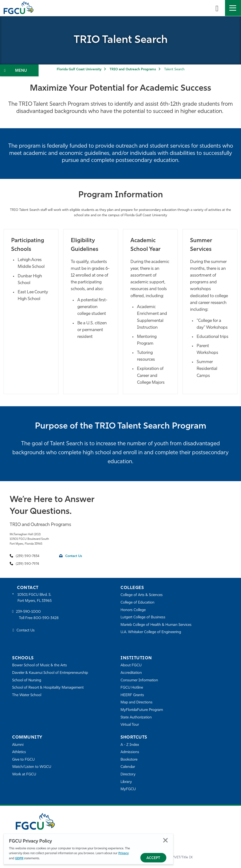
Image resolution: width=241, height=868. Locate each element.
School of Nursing (27, 681)
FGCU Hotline (132, 688)
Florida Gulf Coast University (79, 69)
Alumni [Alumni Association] (18, 745)
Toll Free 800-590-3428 (39, 618)
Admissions (130, 752)
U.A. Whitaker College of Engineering (151, 632)
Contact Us (74, 556)
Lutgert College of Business (143, 617)
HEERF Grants (132, 695)
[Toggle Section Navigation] (19, 70)
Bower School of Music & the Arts (40, 665)
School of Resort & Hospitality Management (48, 688)
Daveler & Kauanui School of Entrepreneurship (50, 673)
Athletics (19, 752)
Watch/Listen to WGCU (32, 767)
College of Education (137, 603)
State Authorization (136, 718)
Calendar (128, 767)
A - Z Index (130, 745)
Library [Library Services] (126, 782)
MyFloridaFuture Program (142, 710)
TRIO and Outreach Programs (133, 69)
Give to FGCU (23, 760)
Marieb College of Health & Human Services (156, 625)
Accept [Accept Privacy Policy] (153, 858)
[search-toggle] (217, 8)
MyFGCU (128, 789)
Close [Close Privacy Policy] (165, 840)
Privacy (124, 853)
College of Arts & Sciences (142, 595)
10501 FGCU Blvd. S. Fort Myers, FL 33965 (35, 598)
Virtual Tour (130, 725)
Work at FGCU (24, 775)
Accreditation (131, 673)
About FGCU (131, 665)
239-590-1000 (28, 612)
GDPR (19, 858)
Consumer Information (139, 681)
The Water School (27, 695)
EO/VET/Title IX (181, 857)
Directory (128, 775)
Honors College (133, 610)
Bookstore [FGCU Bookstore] (129, 760)
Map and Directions (137, 703)
